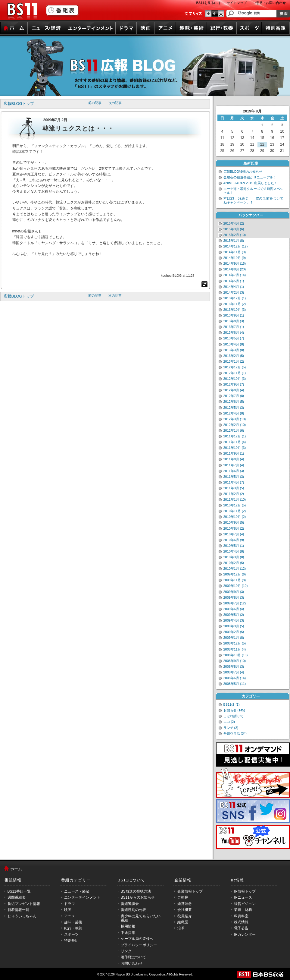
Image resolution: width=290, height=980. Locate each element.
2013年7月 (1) (234, 327)
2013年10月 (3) (235, 310)
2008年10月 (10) (236, 655)
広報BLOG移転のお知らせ (243, 172)
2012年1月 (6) (234, 430)
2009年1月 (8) (234, 638)
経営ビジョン (245, 904)
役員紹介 (185, 916)
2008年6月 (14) (235, 678)
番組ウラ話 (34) (235, 733)
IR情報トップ (245, 891)
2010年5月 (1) (234, 546)
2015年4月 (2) (234, 223)
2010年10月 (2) (235, 517)
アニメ (165, 28)
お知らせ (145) (234, 710)
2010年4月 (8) (234, 551)
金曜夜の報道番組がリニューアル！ (250, 177)
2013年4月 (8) (234, 344)
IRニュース (243, 897)
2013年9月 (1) (234, 315)
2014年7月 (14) (235, 275)
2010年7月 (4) (234, 534)
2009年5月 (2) (234, 615)
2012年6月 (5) (234, 402)
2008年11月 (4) (235, 649)
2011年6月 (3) (234, 471)
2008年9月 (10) (235, 661)
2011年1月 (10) (235, 499)
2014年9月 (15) (235, 263)
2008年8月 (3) (234, 666)
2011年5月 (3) (234, 477)
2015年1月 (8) (234, 241)
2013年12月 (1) (235, 298)
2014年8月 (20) (235, 269)
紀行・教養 (222, 28)
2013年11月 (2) (235, 304)
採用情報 (128, 926)
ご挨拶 (183, 897)
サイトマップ (237, 3)
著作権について (133, 957)
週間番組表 (17, 897)
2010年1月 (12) (235, 569)
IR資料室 (241, 916)
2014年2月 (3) (234, 292)
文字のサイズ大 (221, 14)
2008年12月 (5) (235, 643)
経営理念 (185, 904)
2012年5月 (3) (234, 408)
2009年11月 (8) (235, 580)
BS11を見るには (209, 3)
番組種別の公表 (133, 910)
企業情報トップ (190, 891)
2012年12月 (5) (235, 367)
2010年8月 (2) (234, 528)
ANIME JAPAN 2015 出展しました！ (250, 183)
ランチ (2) (231, 728)
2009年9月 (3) (234, 592)
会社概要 (185, 910)
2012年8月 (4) (234, 390)
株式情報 (241, 922)
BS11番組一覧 (19, 891)
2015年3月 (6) (234, 229)
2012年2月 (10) (235, 425)
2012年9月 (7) (234, 384)
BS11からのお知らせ (138, 897)
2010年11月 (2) (235, 511)
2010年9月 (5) (234, 522)
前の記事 (95, 103)
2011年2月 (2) (234, 494)
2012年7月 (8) (234, 396)
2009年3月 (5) (234, 626)
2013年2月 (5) (234, 356)
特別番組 (276, 28)
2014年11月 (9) (235, 252)
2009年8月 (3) (234, 597)
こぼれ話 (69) (233, 716)
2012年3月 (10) (235, 419)
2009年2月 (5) (234, 632)
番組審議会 (130, 904)
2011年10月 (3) (235, 448)
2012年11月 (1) (235, 373)
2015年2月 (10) (235, 235)
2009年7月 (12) (235, 603)
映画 (145, 28)
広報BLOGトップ (19, 104)
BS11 (22, 11)
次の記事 (115, 103)
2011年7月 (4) (234, 465)
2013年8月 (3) (234, 321)
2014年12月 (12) (236, 246)
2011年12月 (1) (235, 436)
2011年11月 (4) (235, 442)
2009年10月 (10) (236, 586)
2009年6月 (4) (234, 609)
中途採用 (128, 933)
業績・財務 (243, 910)
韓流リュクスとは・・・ (78, 128)
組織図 (183, 922)
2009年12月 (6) (235, 574)
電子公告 (241, 928)
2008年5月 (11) (235, 684)
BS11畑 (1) (232, 704)
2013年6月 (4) (234, 332)
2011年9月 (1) (234, 453)
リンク (126, 951)
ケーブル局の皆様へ (137, 939)
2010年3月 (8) (234, 557)
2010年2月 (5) (234, 563)
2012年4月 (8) (234, 413)
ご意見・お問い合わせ (269, 3)
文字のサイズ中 (215, 14)
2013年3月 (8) (234, 350)
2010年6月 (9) (234, 540)
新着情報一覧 (18, 910)
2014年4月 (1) (234, 287)
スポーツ (249, 28)
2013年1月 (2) (234, 361)
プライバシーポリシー (139, 945)
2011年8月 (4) (234, 459)
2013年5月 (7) (234, 338)
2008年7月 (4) (234, 672)
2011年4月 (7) (234, 482)
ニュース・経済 (46, 28)
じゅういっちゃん (22, 916)
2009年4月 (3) (234, 620)
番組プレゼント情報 (24, 904)
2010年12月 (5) (235, 505)
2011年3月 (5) (234, 488)
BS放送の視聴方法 (136, 891)
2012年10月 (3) (235, 379)
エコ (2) (229, 722)
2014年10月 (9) (235, 258)
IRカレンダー (245, 934)
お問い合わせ (132, 963)
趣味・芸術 (191, 28)
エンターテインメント (90, 28)
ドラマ (126, 28)
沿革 (181, 928)
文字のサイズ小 (208, 14)
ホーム (14, 28)
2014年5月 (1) (234, 281)
